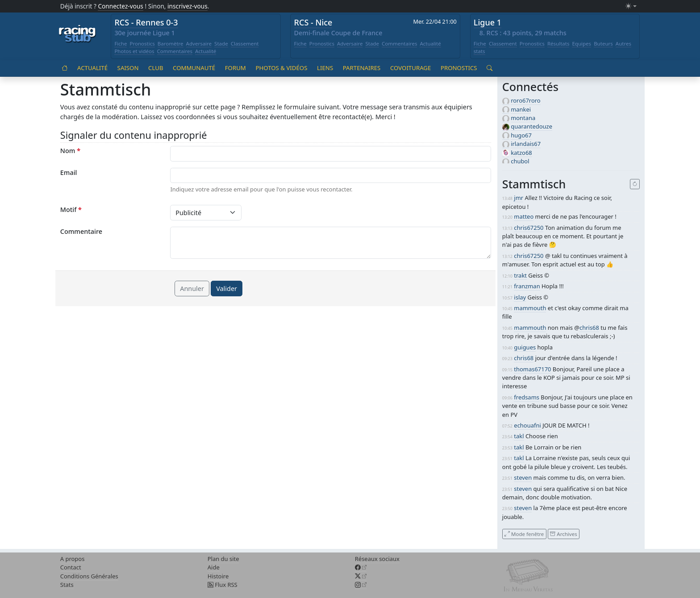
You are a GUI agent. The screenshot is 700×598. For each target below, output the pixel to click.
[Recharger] (635, 184)
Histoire (218, 576)
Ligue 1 (487, 22)
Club (156, 68)
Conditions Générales (89, 576)
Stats (67, 585)
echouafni (527, 425)
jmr (519, 198)
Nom (70, 151)
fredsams (527, 397)
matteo (524, 216)
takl (519, 436)
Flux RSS (223, 585)
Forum (235, 68)
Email (69, 172)
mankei (521, 109)
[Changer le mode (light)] (631, 6)
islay (520, 297)
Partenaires (362, 68)
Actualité (206, 51)
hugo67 (521, 135)
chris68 (589, 328)
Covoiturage (410, 68)
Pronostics (142, 44)
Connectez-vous (121, 6)
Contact (71, 567)
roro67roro (526, 100)
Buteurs (603, 44)
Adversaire (199, 44)
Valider (227, 289)
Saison (128, 68)
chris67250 (529, 228)
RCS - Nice (313, 22)
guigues (525, 347)
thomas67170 (532, 369)
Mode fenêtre (524, 534)
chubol (520, 161)
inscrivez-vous (187, 6)
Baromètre (171, 44)
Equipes (581, 44)
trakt (520, 275)
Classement (245, 44)
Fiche (121, 44)
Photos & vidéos (281, 68)
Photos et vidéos (134, 51)
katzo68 (521, 153)
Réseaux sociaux (377, 559)
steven (523, 478)
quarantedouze (531, 126)
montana (523, 118)
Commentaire (81, 231)
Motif (71, 210)
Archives (563, 534)
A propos (73, 559)
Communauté (194, 68)
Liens (325, 68)
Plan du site (223, 559)
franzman (527, 286)
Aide (214, 567)
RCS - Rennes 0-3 (146, 22)
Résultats (558, 44)
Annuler (192, 289)
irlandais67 (526, 144)
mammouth (530, 308)
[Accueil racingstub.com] (77, 34)
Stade (221, 44)
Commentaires (175, 51)
